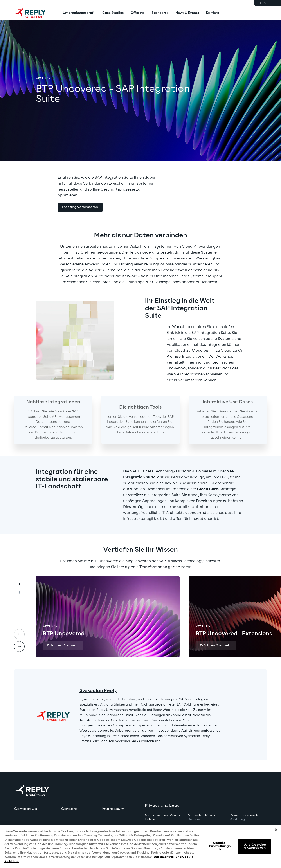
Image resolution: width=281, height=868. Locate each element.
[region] (140, 846)
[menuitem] (79, 13)
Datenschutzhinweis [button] (202, 818)
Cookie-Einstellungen (220, 846)
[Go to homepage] (35, 13)
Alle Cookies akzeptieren (255, 846)
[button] (80, 207)
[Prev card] (19, 634)
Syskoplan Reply (98, 691)
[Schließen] (276, 830)
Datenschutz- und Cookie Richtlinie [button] (162, 818)
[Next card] (19, 646)
